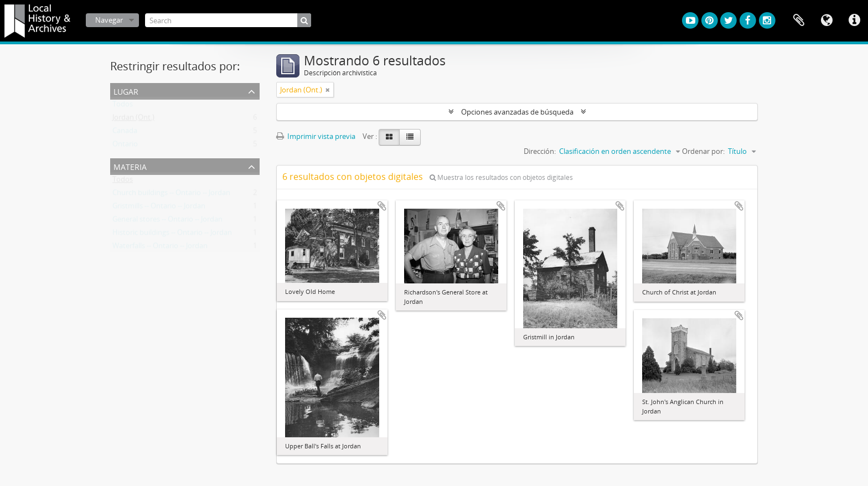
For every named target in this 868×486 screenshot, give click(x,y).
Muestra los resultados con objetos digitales (501, 177)
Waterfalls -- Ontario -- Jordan (160, 248)
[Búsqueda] (304, 20)
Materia (130, 166)
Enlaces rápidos (854, 20)
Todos (123, 106)
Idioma (826, 20)
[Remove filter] (328, 90)
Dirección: (540, 151)
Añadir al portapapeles (382, 206)
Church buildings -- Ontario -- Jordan (171, 195)
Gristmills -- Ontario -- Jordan (159, 208)
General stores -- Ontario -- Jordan (167, 221)
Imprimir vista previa (316, 136)
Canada (125, 133)
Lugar (126, 91)
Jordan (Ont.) (133, 120)
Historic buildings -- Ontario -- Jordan (172, 235)
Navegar (109, 20)
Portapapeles (799, 20)
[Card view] (389, 137)
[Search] (228, 20)
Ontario (125, 146)
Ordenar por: (703, 151)
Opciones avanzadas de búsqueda (517, 112)
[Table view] (410, 137)
